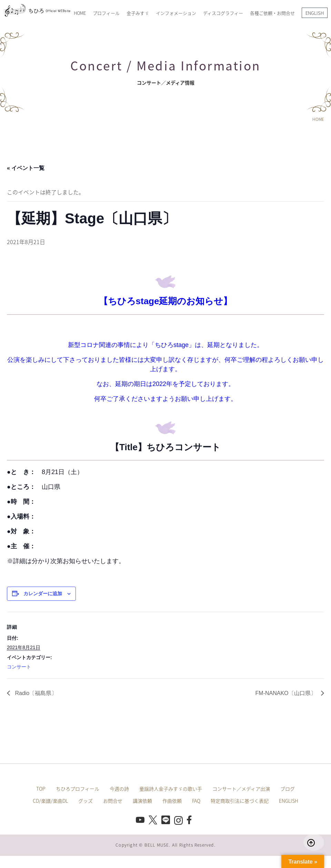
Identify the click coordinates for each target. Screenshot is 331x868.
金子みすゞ (138, 13)
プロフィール (106, 13)
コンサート (19, 667)
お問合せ (113, 801)
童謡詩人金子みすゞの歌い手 (171, 789)
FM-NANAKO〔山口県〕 (287, 693)
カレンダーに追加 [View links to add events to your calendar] (43, 594)
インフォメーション (176, 13)
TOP (41, 789)
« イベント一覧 (26, 168)
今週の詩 (119, 789)
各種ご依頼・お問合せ (272, 13)
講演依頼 (142, 801)
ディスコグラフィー (223, 13)
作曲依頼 (172, 801)
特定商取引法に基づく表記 (240, 801)
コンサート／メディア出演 (241, 789)
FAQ (196, 801)
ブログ (288, 789)
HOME (80, 13)
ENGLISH (315, 13)
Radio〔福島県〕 (35, 693)
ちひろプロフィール (78, 789)
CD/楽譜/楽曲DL (50, 801)
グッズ (86, 801)
